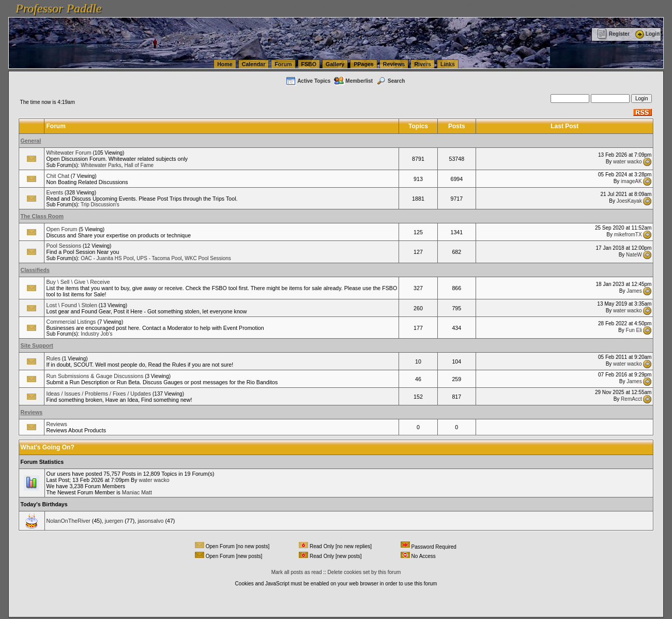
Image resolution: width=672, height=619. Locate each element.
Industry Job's (96, 334)
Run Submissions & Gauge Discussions (95, 376)
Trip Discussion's (100, 205)
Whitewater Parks (101, 165)
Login (647, 34)
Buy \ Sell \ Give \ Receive (78, 282)
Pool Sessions (64, 246)
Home (225, 64)
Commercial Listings (71, 322)
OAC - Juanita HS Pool (107, 258)
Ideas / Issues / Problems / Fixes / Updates (98, 394)
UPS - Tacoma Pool (159, 258)
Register (613, 34)
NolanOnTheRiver (68, 521)
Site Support (37, 345)
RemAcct (631, 399)
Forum (283, 64)
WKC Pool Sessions (208, 258)
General (31, 141)
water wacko (628, 161)
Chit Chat (57, 176)
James (634, 290)
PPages (364, 64)
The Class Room (42, 216)
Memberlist (353, 81)
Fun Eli (634, 330)
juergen (114, 521)
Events (55, 192)
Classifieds (35, 270)
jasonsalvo (150, 521)
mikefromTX (628, 235)
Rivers (423, 64)
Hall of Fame (139, 165)
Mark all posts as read (297, 572)
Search (390, 81)
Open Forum (62, 229)
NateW (634, 254)
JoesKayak (629, 201)
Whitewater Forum (68, 153)
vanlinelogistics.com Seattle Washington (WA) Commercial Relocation (476, 5)
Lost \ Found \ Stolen (71, 305)
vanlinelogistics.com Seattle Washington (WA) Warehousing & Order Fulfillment (292, 5)
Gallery (335, 64)
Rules (53, 358)
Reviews (394, 64)
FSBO (309, 64)
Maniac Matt (137, 492)
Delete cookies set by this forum (364, 572)
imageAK (631, 181)
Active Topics (308, 81)
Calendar (254, 64)
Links (448, 64)
